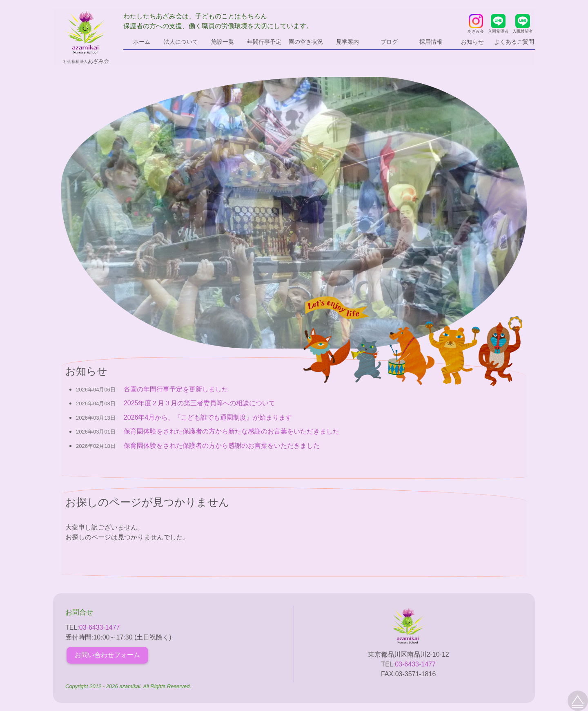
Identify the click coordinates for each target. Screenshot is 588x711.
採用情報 (431, 42)
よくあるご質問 (514, 42)
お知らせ (472, 42)
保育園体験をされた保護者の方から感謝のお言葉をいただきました (222, 446)
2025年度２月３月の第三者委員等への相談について (200, 403)
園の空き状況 (306, 42)
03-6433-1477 (100, 627)
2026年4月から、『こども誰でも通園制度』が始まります (208, 417)
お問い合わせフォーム (107, 655)
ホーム (142, 42)
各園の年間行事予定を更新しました (176, 389)
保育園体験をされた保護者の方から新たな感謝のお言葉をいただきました (232, 431)
